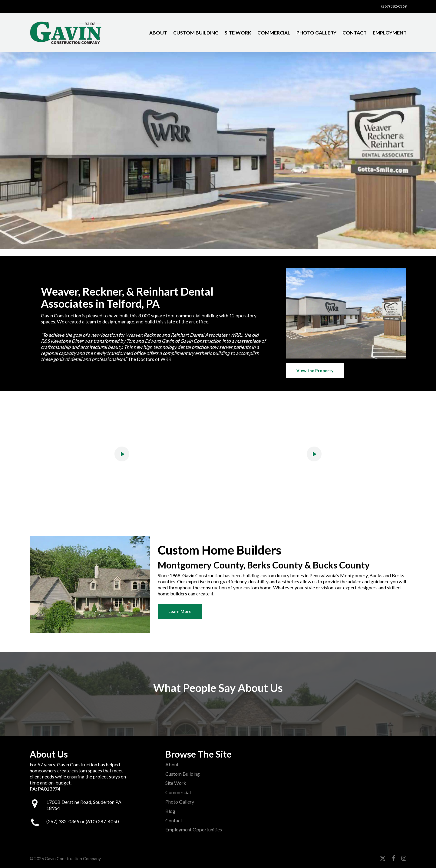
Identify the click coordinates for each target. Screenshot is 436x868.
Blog (170, 811)
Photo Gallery (180, 802)
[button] (315, 371)
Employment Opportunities (194, 829)
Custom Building (183, 774)
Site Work (176, 783)
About (172, 764)
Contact (174, 820)
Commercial (178, 792)
